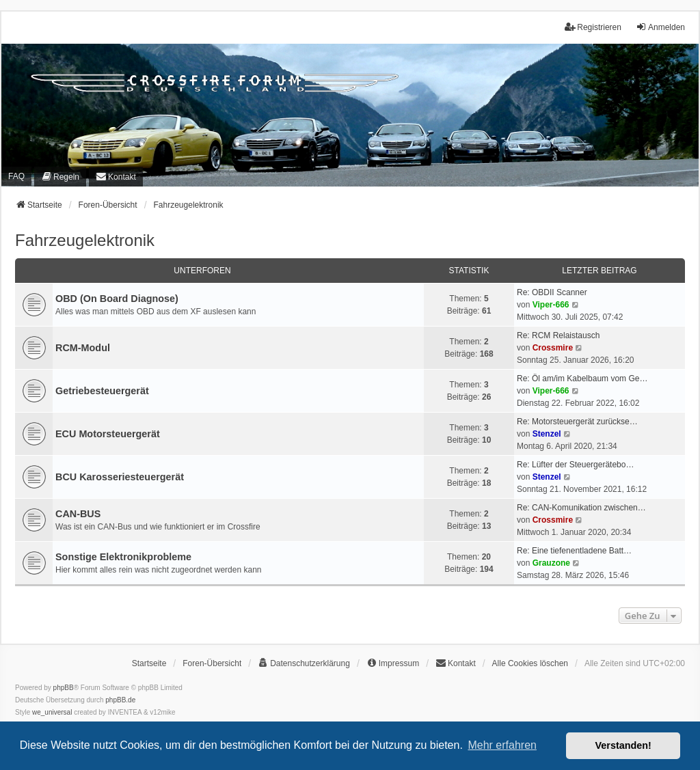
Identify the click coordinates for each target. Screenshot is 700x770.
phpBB (64, 688)
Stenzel (547, 434)
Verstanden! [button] (623, 745)
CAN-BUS (78, 514)
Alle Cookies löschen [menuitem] (530, 663)
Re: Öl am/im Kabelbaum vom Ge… (582, 379)
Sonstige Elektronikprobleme (123, 557)
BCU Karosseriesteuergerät (120, 477)
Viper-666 (551, 305)
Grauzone (551, 563)
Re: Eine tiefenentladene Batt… (574, 551)
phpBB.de (120, 700)
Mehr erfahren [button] (502, 745)
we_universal (52, 712)
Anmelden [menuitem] (660, 27)
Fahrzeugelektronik (85, 240)
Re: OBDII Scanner (552, 292)
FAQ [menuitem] (16, 176)
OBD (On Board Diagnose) (117, 299)
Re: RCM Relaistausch (558, 335)
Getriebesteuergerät (102, 391)
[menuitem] (60, 177)
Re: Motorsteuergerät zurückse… (577, 422)
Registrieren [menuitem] (593, 27)
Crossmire (553, 348)
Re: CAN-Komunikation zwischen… (581, 508)
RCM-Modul (83, 348)
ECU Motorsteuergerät (108, 434)
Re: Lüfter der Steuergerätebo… (575, 465)
